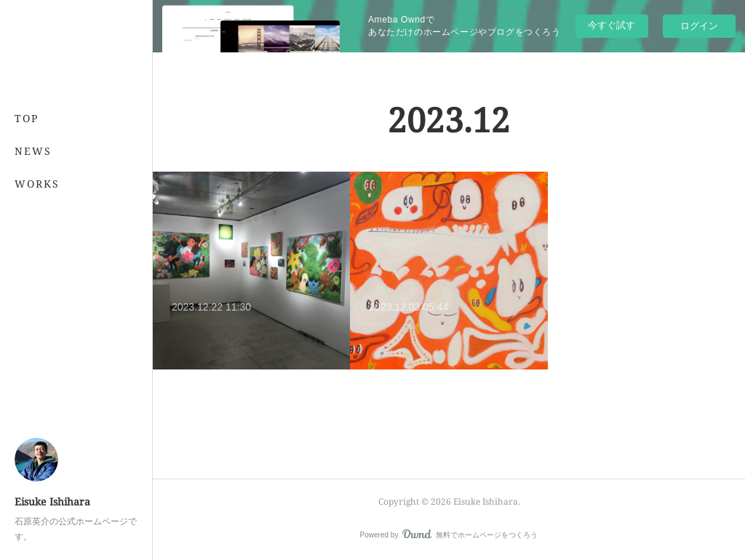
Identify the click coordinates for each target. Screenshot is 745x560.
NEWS (33, 151)
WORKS (37, 184)
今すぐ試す (611, 25)
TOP (27, 118)
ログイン (699, 26)
